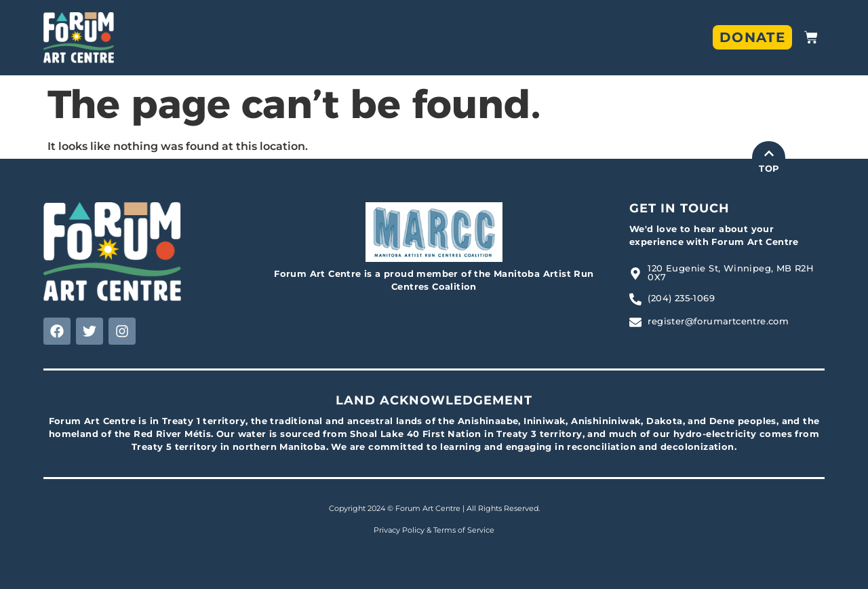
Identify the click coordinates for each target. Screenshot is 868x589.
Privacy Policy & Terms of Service (434, 530)
